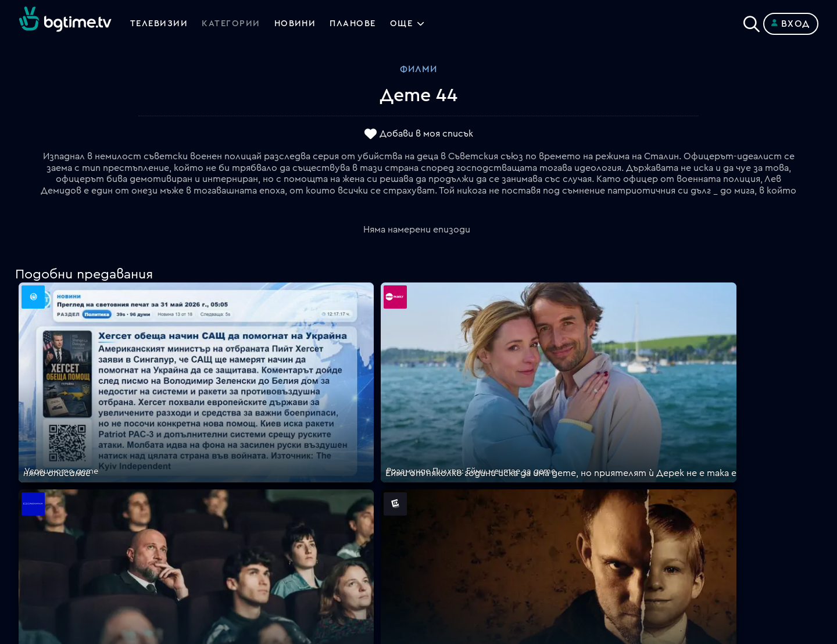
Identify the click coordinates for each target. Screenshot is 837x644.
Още (413, 24)
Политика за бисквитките (480, 520)
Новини (301, 24)
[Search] (752, 22)
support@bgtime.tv (261, 561)
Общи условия (451, 492)
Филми (419, 69)
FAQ (428, 436)
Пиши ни (437, 534)
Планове (437, 450)
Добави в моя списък (426, 134)
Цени (430, 478)
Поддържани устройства (477, 464)
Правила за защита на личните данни (503, 506)
